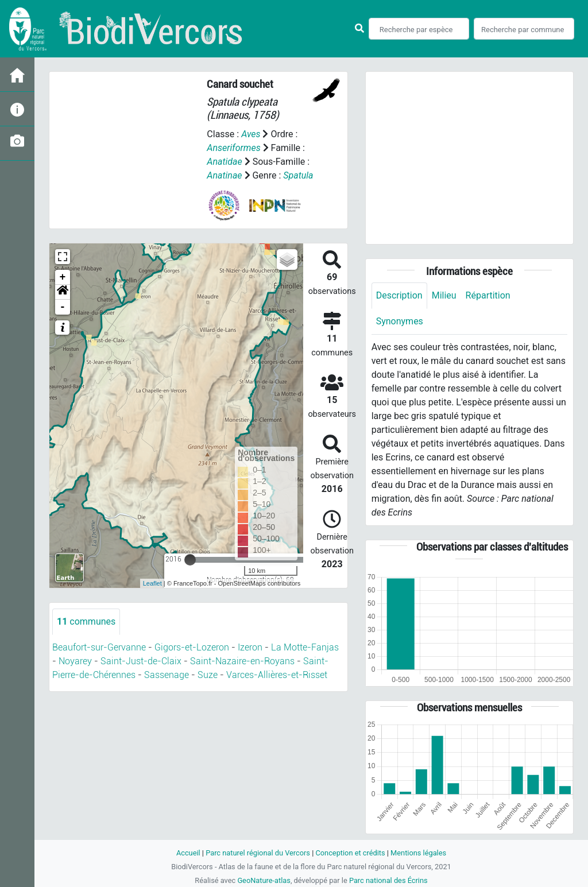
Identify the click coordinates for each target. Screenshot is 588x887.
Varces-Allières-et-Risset (277, 675)
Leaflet (152, 583)
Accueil (188, 853)
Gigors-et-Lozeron (192, 647)
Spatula (298, 175)
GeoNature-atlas (264, 880)
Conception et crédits (350, 853)
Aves (251, 134)
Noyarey (75, 661)
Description (399, 295)
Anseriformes (233, 148)
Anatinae (224, 175)
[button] (63, 292)
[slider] (190, 560)
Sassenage (167, 675)
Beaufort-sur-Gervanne (99, 647)
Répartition (488, 295)
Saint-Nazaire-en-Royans (242, 661)
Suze (208, 675)
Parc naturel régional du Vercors (258, 853)
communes (86, 621)
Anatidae (224, 162)
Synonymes (400, 321)
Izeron (250, 647)
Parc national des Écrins (388, 880)
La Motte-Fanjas (305, 647)
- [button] (63, 307)
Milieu (444, 295)
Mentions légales (418, 853)
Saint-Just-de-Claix (141, 661)
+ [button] (63, 277)
